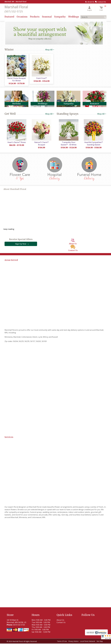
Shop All (50, 50)
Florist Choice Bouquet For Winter (16, 80)
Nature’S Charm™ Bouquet (41, 144)
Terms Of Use (62, 642)
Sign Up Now (21, 244)
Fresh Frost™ (41, 78)
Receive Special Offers (21, 240)
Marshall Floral (16, 7)
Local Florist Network (88, 642)
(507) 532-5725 (14, 11)
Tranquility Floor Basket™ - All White (69, 144)
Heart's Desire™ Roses (17, 143)
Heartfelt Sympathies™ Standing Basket (93, 144)
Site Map (100, 642)
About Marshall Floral (15, 190)
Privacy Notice (73, 642)
